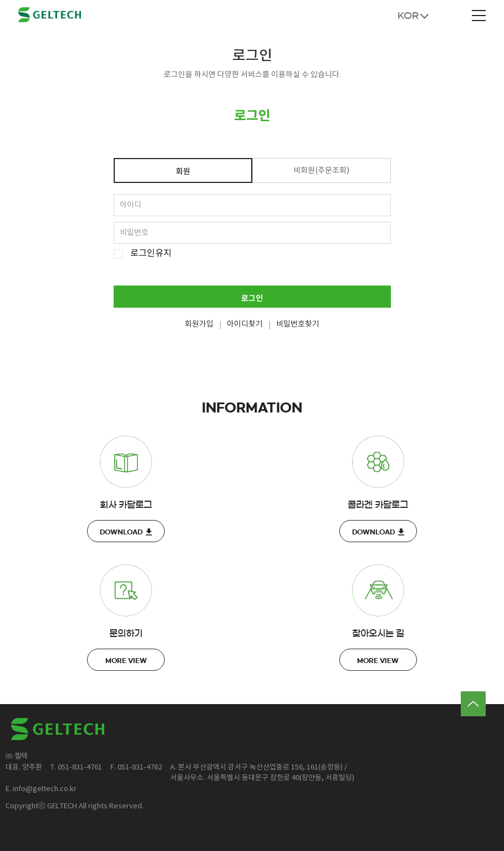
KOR (408, 16)
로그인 (252, 299)
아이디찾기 (245, 324)
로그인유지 (151, 254)
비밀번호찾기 (298, 324)
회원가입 (199, 324)
